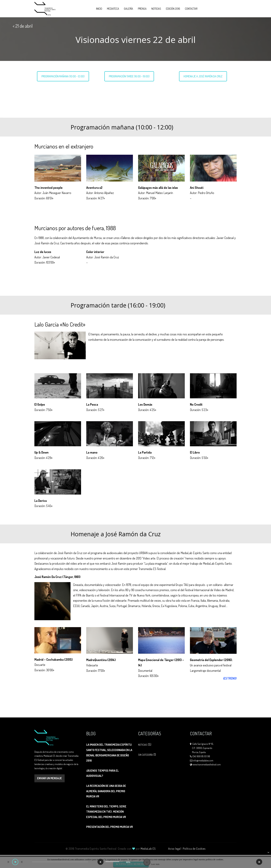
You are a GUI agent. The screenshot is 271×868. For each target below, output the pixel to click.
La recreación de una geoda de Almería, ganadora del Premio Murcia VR (106, 791)
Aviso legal (174, 849)
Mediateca (113, 9)
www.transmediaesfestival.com (207, 764)
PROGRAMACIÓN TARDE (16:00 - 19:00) (129, 76)
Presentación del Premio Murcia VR (110, 827)
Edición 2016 (173, 9)
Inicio (99, 9)
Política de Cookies (194, 849)
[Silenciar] (101, 862)
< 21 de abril (23, 26)
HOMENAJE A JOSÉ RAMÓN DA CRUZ (203, 76)
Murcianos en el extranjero (58, 88)
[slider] (60, 862)
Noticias (156, 9)
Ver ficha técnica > (70, 206)
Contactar (191, 9)
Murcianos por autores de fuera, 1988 (64, 96)
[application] (135, 861)
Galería (129, 9)
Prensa (142, 9)
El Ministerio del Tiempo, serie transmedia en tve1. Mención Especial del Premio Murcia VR (106, 812)
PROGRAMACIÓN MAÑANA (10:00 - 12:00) (63, 76)
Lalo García (116, 88)
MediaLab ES (148, 849)
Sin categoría (145, 755)
